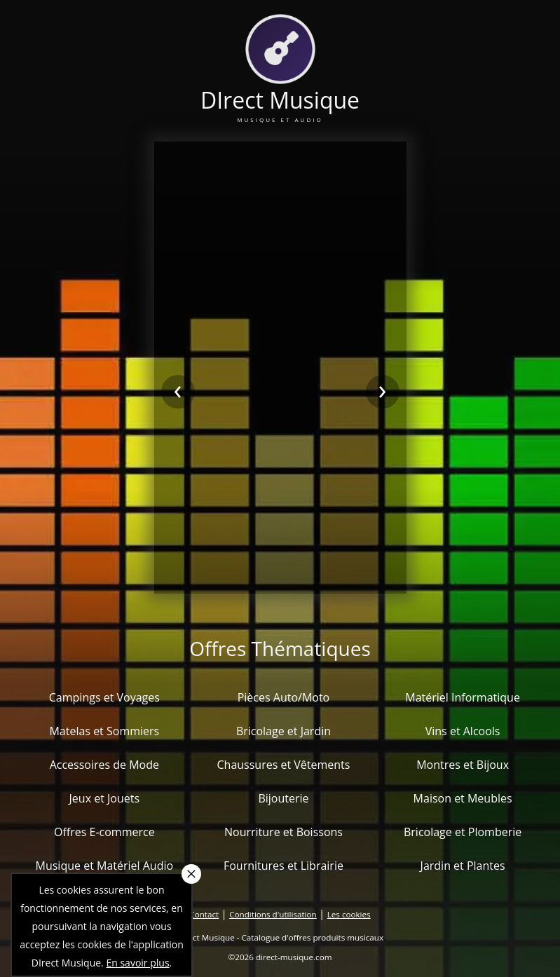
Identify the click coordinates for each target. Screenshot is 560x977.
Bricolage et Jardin (284, 731)
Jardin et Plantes (463, 866)
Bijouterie (283, 798)
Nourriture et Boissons (284, 832)
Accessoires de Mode (104, 765)
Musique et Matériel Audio (105, 866)
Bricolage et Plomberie (463, 832)
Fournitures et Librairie (284, 866)
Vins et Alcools (463, 731)
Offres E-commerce (104, 832)
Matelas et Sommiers (104, 731)
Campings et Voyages (104, 697)
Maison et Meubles (463, 798)
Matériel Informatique (463, 697)
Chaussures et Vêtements (283, 765)
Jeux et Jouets (105, 798)
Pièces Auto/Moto (284, 697)
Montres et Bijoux (463, 765)
